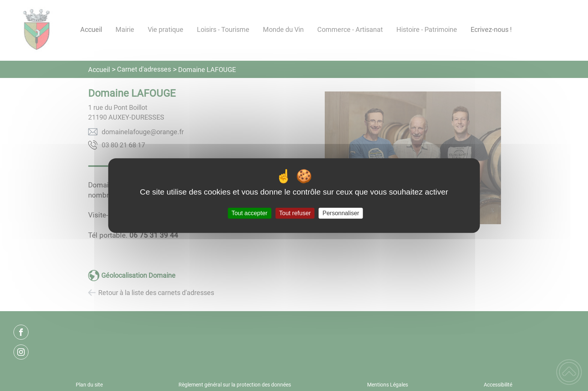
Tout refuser (295, 213)
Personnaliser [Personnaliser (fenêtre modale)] (341, 213)
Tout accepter (249, 213)
